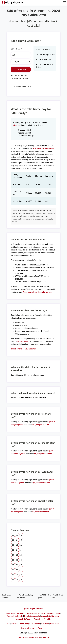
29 (21, 555)
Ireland (37, 624)
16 (13, 545)
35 (21, 565)
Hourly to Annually (32, 616)
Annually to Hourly (15, 616)
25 (17, 555)
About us (45, 637)
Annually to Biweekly (50, 616)
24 (17, 550)
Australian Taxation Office (44, 148)
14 (17, 540)
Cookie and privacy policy (29, 637)
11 (17, 535)
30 (13, 560)
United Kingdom (26, 624)
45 (13, 575)
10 (13, 535)
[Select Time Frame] (21, 62)
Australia (45, 624)
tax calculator (23, 341)
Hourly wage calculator (36, 613)
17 (17, 545)
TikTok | (29, 609)
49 (17, 580)
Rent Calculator (53, 613)
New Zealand (56, 624)
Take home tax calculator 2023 (24, 349)
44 (21, 570)
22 (13, 550)
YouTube (38, 609)
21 (21, 545)
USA (8, 624)
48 (13, 580)
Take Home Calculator (15, 613)
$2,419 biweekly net (41, 512)
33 (21, 560)
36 (17, 570)
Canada (14, 624)
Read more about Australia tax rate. (38, 292)
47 (21, 575)
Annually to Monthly (42, 619)
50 (21, 580)
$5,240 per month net (43, 454)
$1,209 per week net (41, 483)
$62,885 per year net (41, 425)
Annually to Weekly (24, 619)
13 (13, 540)
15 (21, 540)
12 (21, 535)
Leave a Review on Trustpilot (33, 628)
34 (13, 565)
